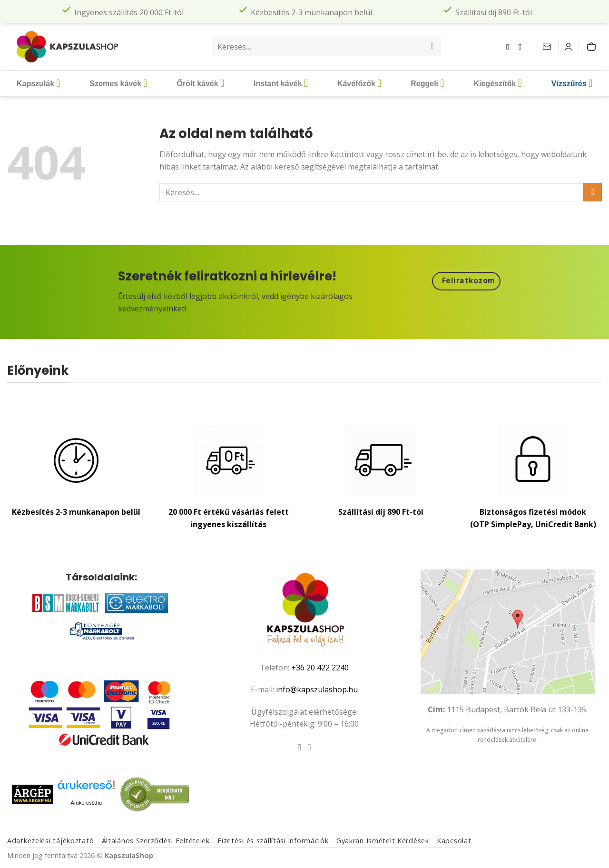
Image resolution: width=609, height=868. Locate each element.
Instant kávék (281, 83)
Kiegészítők (497, 83)
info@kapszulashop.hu (317, 689)
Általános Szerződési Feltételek (156, 841)
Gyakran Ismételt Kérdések (383, 841)
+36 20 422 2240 (320, 668)
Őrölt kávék (200, 83)
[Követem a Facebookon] (510, 47)
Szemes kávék (119, 83)
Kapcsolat (454, 841)
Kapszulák (39, 83)
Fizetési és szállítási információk (273, 841)
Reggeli (427, 83)
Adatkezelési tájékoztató (50, 841)
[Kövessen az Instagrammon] (522, 47)
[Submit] (432, 47)
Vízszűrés (572, 83)
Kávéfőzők (359, 83)
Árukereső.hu (86, 803)
